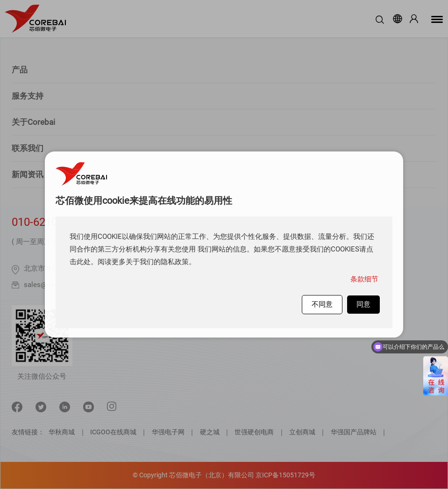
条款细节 (364, 279)
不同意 (322, 304)
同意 (363, 304)
